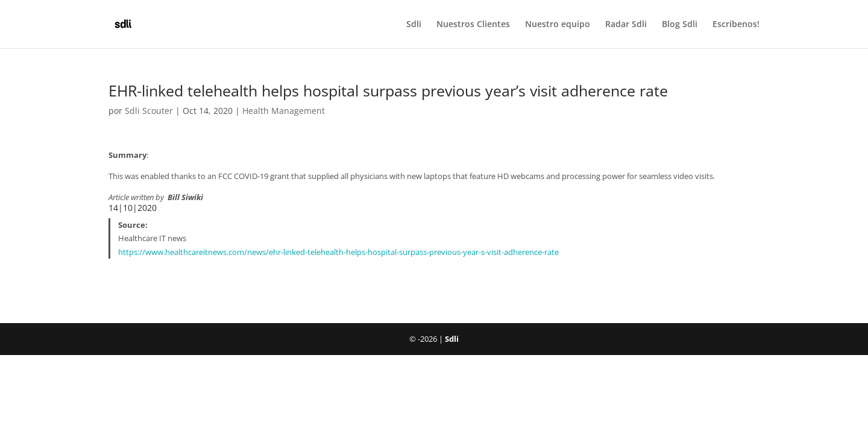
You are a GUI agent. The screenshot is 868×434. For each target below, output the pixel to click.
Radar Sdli (626, 25)
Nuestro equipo (558, 25)
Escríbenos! (736, 25)
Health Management (284, 111)
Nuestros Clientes (473, 25)
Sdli (414, 25)
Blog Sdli (680, 25)
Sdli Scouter (149, 111)
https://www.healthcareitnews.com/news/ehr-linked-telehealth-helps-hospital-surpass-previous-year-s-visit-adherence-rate (338, 252)
